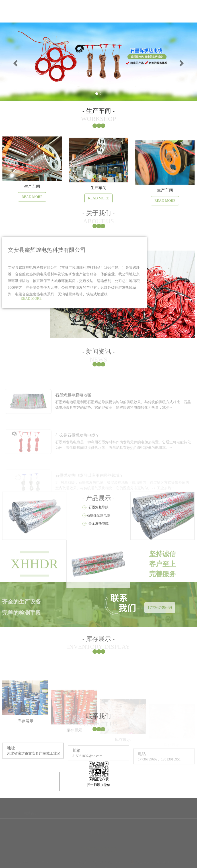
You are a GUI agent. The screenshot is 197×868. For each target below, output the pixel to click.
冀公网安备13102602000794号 (155, 860)
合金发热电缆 (98, 545)
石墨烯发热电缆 (98, 537)
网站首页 (9, 18)
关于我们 (39, 18)
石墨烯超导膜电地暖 (73, 409)
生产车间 (128, 22)
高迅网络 (92, 865)
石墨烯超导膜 (98, 529)
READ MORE (31, 303)
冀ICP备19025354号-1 (109, 860)
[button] (15, 62)
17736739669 (160, 613)
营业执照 (111, 865)
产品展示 (98, 20)
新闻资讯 (69, 19)
